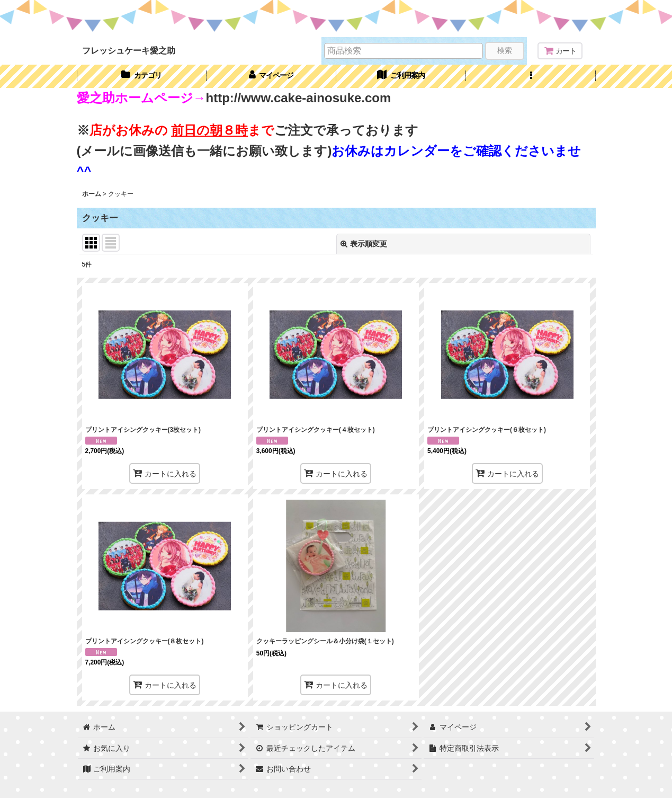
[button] (531, 76)
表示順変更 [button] (364, 244)
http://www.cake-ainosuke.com (299, 98)
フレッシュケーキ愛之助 (129, 50)
